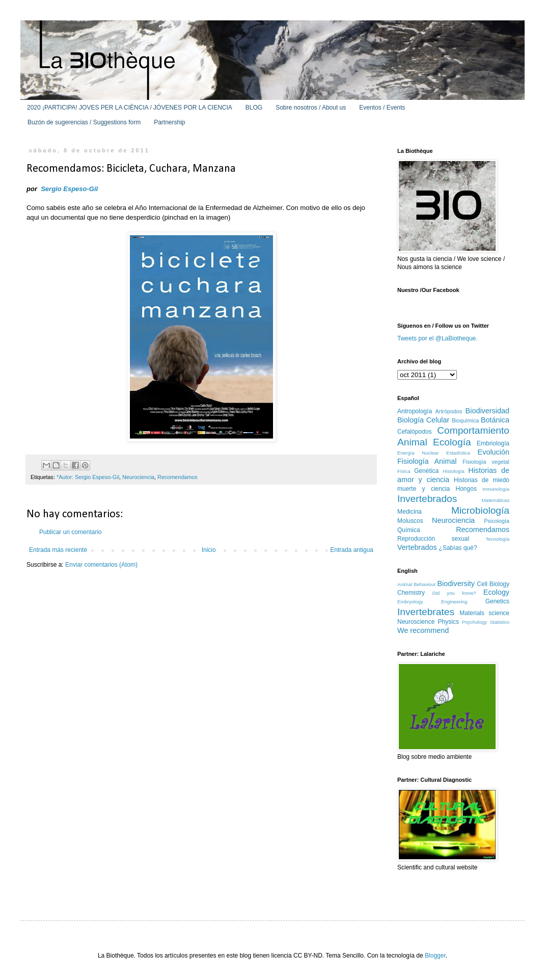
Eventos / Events (382, 108)
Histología (454, 471)
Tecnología (498, 539)
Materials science (484, 613)
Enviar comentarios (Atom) (101, 565)
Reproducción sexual (433, 539)
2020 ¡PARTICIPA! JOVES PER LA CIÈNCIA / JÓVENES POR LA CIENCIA (130, 108)
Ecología (452, 442)
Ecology (496, 592)
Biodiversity (456, 584)
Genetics (497, 601)
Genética (426, 471)
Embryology (410, 602)
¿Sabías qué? (458, 548)
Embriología (493, 443)
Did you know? (454, 593)
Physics (448, 622)
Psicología (497, 521)
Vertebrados (417, 547)
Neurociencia (138, 477)
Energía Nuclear (418, 453)
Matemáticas (496, 500)
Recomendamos (178, 477)
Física (404, 471)
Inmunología (496, 489)
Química (409, 530)
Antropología (415, 411)
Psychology (474, 622)
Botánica (495, 420)
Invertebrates (426, 612)
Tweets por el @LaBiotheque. (438, 338)
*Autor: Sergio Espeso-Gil (88, 477)
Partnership (169, 122)
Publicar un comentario (71, 532)
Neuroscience (416, 622)
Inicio (209, 550)
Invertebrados (427, 499)
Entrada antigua (352, 550)
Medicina (410, 512)
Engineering (454, 602)
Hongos (466, 489)
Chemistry (411, 593)
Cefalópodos (414, 432)
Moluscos (410, 521)
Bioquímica (465, 420)
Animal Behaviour (416, 584)
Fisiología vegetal (486, 462)
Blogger (435, 956)
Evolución (494, 452)
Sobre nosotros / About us (311, 108)
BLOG (254, 108)
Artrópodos (449, 411)
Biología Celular (423, 420)
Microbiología (480, 510)
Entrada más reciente (58, 550)
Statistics (500, 622)
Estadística (458, 453)
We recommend (423, 630)
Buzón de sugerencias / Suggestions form (84, 122)
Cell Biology (493, 584)
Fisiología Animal (427, 461)
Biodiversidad (487, 411)
